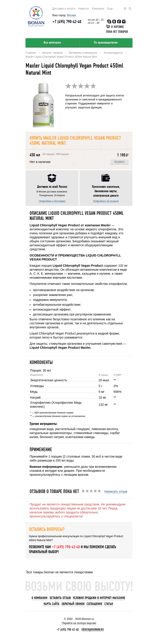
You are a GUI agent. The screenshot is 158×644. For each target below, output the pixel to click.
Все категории (52, 43)
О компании (39, 598)
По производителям (106, 43)
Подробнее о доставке (52, 201)
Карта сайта (52, 604)
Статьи (109, 604)
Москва (71, 15)
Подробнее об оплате (106, 201)
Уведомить (119, 162)
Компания (98, 9)
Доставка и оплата (64, 9)
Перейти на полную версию (79, 623)
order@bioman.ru (93, 630)
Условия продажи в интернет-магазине (99, 598)
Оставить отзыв (60, 598)
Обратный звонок (73, 604)
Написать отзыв (116, 491)
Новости (84, 9)
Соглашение (94, 604)
